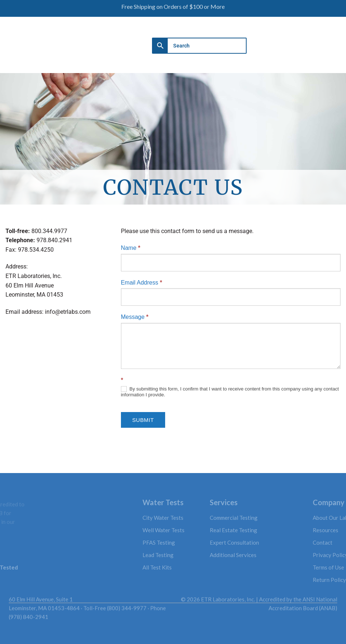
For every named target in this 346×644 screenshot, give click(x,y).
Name (131, 248)
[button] (307, 42)
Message (135, 317)
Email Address (142, 283)
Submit (143, 420)
